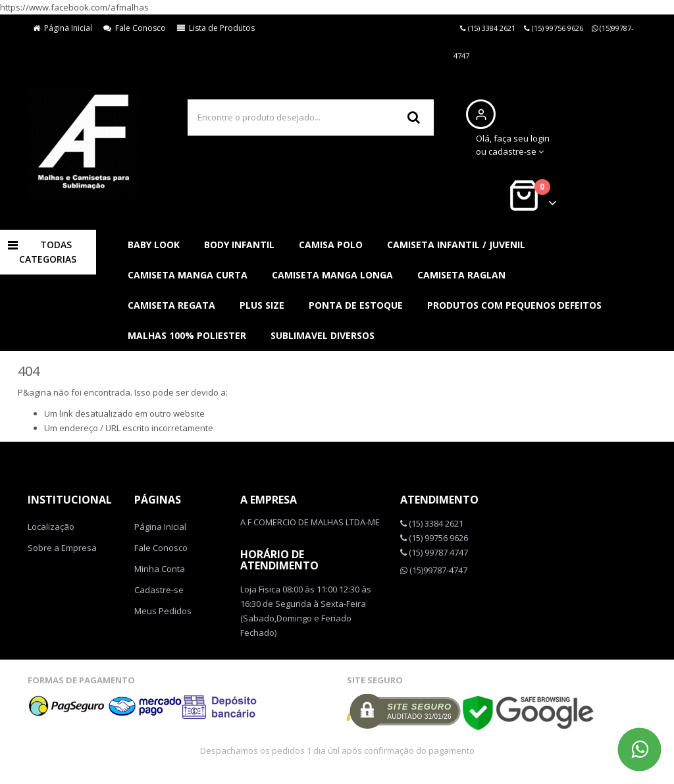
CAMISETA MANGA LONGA (332, 275)
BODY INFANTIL (239, 245)
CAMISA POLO (331, 245)
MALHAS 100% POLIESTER (187, 335)
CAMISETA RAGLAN (461, 275)
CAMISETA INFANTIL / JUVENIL (456, 245)
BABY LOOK (154, 245)
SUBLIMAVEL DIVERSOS (323, 335)
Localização (51, 527)
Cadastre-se (159, 590)
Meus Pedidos (163, 611)
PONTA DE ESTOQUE (356, 305)
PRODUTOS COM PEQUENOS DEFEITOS (514, 305)
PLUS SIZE (262, 305)
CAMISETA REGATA (171, 305)
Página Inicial (63, 28)
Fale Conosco (135, 28)
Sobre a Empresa (62, 548)
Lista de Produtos (216, 28)
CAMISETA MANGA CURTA (188, 275)
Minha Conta (160, 569)
